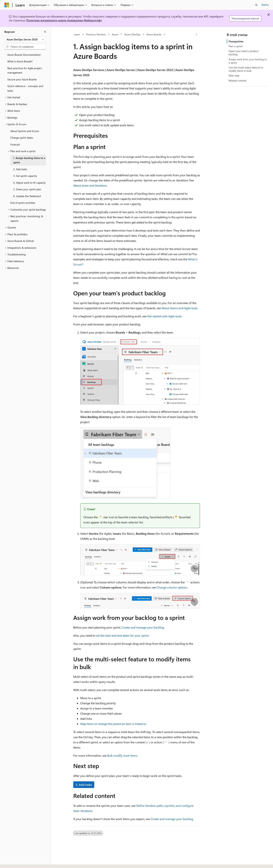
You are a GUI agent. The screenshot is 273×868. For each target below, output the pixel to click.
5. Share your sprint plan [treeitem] (27, 189)
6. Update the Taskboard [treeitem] (27, 196)
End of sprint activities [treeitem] (23, 203)
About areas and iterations (90, 185)
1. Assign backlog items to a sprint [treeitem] (29, 160)
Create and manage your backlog (143, 627)
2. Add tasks (84, 785)
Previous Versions (96, 34)
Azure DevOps (132, 34)
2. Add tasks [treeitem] (20, 169)
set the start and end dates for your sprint (122, 635)
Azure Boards (154, 34)
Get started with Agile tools (164, 316)
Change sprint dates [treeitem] (22, 138)
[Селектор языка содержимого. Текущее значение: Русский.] (13, 862)
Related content (238, 80)
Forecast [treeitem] (15, 144)
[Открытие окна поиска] (256, 5)
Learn (77, 34)
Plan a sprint (236, 46)
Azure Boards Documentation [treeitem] (24, 55)
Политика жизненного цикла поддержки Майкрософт (64, 20)
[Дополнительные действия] (197, 34)
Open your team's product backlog (244, 53)
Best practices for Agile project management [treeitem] (25, 70)
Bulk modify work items (122, 755)
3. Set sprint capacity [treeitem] (25, 176)
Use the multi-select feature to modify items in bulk (246, 69)
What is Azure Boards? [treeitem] (20, 61)
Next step (234, 75)
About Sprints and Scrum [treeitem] (25, 131)
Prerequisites (236, 41)
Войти (265, 5)
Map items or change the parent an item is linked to (113, 724)
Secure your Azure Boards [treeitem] (22, 79)
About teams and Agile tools (180, 308)
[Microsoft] (7, 5)
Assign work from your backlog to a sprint (248, 61)
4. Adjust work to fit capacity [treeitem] (29, 183)
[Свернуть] (45, 32)
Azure (115, 34)
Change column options (172, 587)
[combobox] (25, 39)
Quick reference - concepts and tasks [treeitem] (25, 88)
